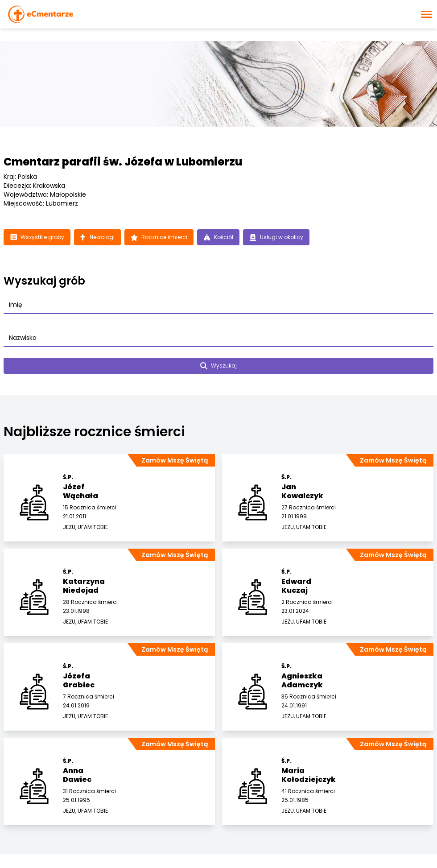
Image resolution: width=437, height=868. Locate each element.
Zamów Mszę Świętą (175, 460)
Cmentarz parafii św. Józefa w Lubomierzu (123, 162)
